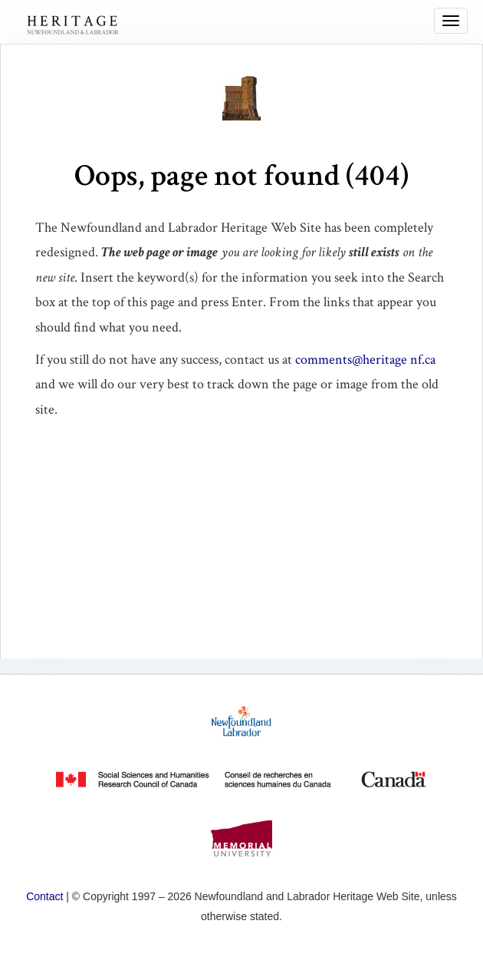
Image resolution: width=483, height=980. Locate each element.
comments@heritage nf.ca (365, 360)
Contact (44, 896)
